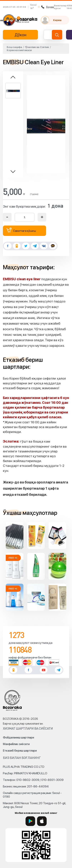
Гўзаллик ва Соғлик (37, 47)
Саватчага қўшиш (21, 230)
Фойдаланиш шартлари (18, 738)
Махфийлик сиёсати (16, 744)
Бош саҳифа (14, 47)
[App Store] (42, 821)
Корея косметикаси (19, 50)
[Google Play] (30, 821)
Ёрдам (48, 7)
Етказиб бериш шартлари (20, 751)
